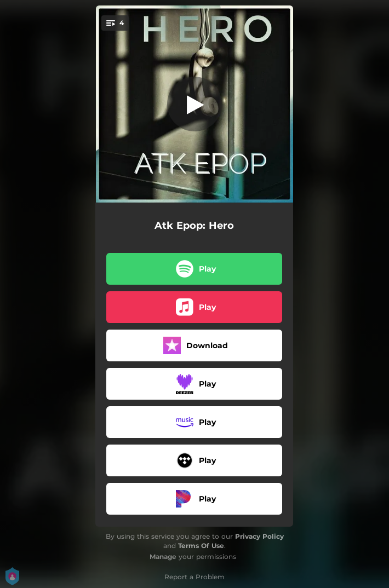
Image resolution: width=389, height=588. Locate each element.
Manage (163, 557)
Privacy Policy (259, 536)
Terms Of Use (201, 546)
